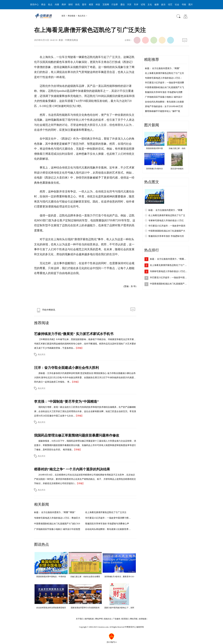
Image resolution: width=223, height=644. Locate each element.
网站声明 (99, 619)
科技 (98, 5)
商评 (64, 5)
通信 (122, 5)
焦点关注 (82, 16)
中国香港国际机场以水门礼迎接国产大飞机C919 (57, 524)
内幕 (57, 5)
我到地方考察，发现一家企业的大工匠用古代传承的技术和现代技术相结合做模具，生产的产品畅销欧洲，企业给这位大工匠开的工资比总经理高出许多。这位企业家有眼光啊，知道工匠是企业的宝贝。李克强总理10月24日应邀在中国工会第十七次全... (85, 411)
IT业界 (115, 5)
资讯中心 (34, 5)
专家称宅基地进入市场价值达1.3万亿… (169, 271)
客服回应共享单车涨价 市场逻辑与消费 (164, 92)
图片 (191, 5)
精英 (91, 5)
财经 (71, 5)
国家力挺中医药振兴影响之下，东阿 (119, 608)
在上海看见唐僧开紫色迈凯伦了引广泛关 (164, 73)
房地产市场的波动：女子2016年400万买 (164, 106)
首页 (63, 16)
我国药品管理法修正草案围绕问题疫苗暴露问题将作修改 (77, 435)
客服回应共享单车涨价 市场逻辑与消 (166, 236)
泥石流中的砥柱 (177, 169)
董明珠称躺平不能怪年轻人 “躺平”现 (162, 111)
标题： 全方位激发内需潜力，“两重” (162, 68)
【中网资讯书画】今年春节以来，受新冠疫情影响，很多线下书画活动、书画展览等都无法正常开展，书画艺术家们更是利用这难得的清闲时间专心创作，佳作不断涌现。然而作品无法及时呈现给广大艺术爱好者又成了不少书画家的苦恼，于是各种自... (85, 344)
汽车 (129, 5)
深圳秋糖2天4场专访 (154, 169)
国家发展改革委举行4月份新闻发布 (85, 608)
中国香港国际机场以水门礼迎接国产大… (169, 284)
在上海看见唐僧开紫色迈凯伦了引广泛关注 (106, 512)
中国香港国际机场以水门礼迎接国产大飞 (164, 87)
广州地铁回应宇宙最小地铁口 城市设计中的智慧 (57, 529)
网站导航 (134, 619)
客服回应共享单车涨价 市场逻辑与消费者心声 (107, 524)
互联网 (106, 5)
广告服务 (116, 619)
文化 (150, 5)
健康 (157, 5)
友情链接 (143, 619)
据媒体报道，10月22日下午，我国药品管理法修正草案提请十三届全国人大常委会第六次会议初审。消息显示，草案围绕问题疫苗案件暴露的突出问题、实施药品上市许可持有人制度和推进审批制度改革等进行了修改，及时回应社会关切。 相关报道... (85, 445)
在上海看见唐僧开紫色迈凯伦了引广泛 (167, 215)
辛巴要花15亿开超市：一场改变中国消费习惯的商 (109, 518)
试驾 (143, 5)
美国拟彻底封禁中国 (154, 148)
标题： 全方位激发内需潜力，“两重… (168, 259)
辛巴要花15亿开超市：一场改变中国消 (167, 226)
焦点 (50, 5)
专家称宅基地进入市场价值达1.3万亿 (166, 221)
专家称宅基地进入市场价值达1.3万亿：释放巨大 (57, 518)
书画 (184, 5)
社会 (177, 5)
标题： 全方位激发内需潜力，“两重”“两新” (55, 512)
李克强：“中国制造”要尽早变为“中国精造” (66, 402)
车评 (136, 5)
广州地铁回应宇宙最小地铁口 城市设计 (164, 97)
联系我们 (125, 619)
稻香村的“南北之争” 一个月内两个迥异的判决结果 (72, 469)
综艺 (170, 5)
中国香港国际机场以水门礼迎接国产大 (167, 231)
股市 (84, 5)
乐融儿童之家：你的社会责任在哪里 (85, 577)
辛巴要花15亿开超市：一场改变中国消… (169, 278)
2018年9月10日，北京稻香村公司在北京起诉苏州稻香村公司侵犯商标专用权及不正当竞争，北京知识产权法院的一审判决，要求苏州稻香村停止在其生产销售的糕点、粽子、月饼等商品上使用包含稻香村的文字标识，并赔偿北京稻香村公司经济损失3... (85, 479)
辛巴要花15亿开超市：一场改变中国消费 (164, 83)
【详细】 (79, 348)
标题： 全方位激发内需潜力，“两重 (165, 210)
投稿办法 (108, 619)
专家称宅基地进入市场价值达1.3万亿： (164, 78)
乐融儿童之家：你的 (177, 148)
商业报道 (72, 16)
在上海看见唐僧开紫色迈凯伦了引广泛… (169, 265)
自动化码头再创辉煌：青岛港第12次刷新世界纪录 (109, 529)
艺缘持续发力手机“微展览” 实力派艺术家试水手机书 (74, 334)
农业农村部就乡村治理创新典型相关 (51, 608)
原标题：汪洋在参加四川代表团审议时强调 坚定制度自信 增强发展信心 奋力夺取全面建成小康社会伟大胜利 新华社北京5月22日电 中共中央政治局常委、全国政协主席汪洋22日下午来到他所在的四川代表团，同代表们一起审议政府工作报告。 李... (85, 378)
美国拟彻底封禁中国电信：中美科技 (51, 577)
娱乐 (163, 5)
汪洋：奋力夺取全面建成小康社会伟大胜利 (66, 368)
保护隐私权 (89, 619)
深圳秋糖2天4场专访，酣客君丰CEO (119, 577)
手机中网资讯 (45, 310)
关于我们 (80, 619)
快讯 (77, 5)
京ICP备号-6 (112, 642)
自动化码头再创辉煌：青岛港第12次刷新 (164, 102)
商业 (43, 5)
